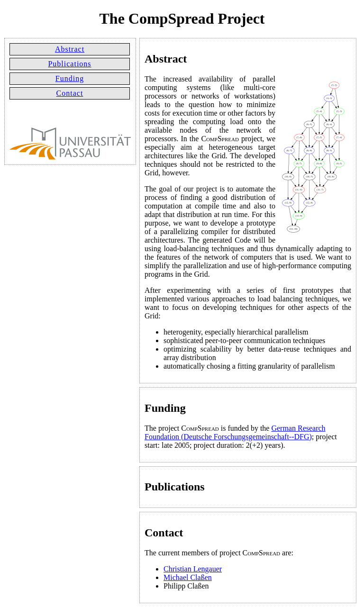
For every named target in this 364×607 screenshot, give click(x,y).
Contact (70, 93)
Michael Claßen (188, 577)
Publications (69, 64)
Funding (70, 78)
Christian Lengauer (193, 569)
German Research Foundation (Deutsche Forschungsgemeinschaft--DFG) (235, 432)
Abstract (70, 49)
